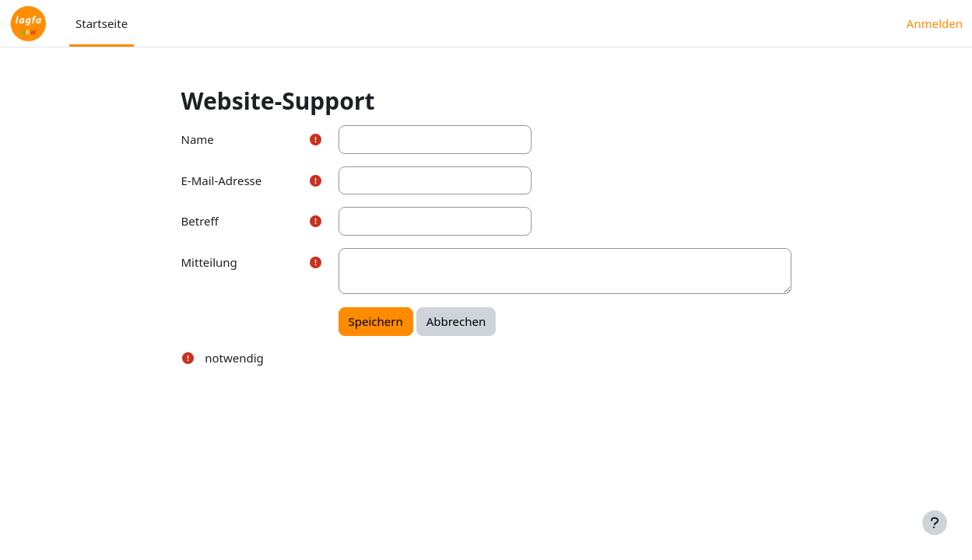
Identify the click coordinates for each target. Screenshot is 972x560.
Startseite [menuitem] (102, 23)
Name (198, 139)
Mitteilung (209, 262)
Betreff (200, 221)
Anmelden (935, 23)
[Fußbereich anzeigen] (935, 523)
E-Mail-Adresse (222, 180)
